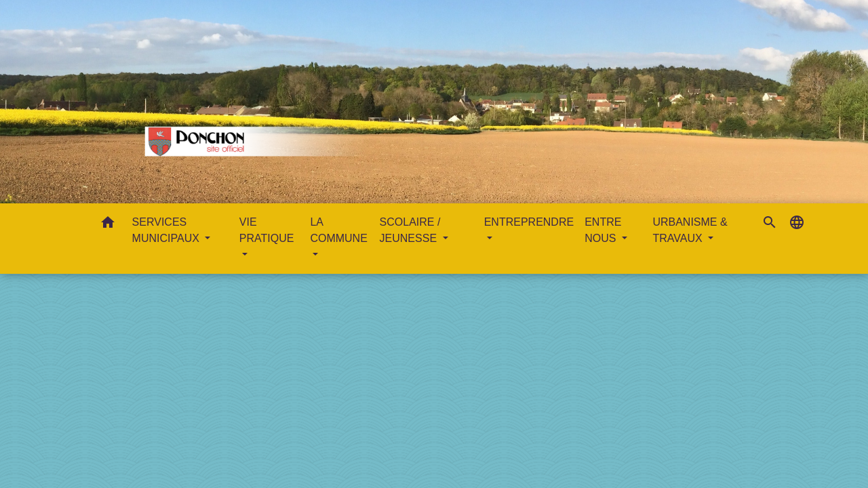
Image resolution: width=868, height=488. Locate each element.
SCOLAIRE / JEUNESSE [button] (410, 230)
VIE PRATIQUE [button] (267, 230)
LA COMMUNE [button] (338, 230)
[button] (108, 225)
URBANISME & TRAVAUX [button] (690, 230)
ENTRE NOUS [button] (603, 230)
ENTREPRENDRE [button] (529, 222)
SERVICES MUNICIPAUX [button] (167, 230)
